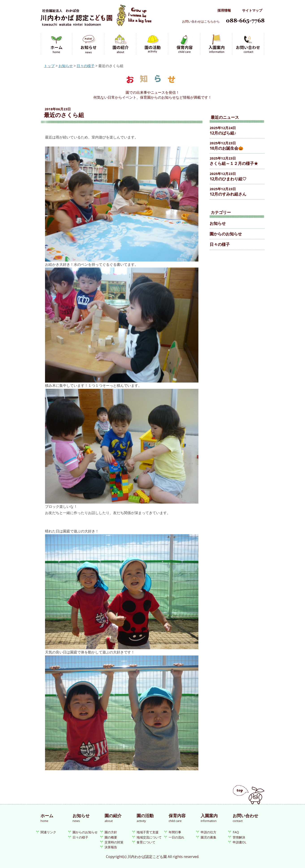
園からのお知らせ (226, 234)
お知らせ (89, 44)
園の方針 (111, 832)
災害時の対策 (114, 842)
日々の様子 (86, 66)
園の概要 (111, 837)
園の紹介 (121, 44)
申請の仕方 (208, 832)
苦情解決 (239, 837)
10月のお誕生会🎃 (226, 148)
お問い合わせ (249, 44)
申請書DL (239, 842)
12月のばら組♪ (223, 133)
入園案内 (217, 44)
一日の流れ (176, 837)
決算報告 (111, 847)
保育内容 (185, 44)
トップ (49, 66)
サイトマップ (252, 10)
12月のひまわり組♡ (228, 179)
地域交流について (149, 837)
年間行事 (175, 832)
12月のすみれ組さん (228, 194)
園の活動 (153, 44)
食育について (146, 842)
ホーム (57, 44)
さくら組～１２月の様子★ (234, 163)
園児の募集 (208, 837)
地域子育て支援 (148, 832)
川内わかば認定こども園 (96, 18)
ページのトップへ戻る (249, 795)
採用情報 (224, 10)
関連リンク (48, 832)
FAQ (236, 832)
